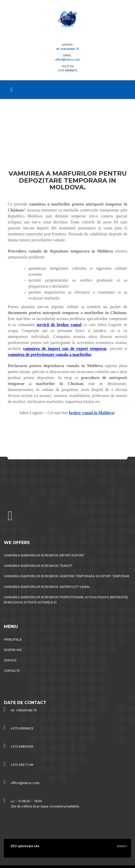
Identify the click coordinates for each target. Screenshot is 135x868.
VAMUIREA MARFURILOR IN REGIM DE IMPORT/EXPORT (44, 555)
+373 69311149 (22, 765)
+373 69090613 (67, 71)
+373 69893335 (22, 747)
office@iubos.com (67, 60)
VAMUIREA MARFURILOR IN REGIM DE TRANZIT (38, 566)
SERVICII (10, 660)
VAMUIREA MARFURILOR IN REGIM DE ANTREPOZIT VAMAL (47, 587)
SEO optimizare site (25, 846)
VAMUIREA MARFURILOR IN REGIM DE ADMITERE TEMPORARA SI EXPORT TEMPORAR (67, 576)
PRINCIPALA (13, 640)
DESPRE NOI (13, 650)
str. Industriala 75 (67, 49)
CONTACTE (12, 671)
